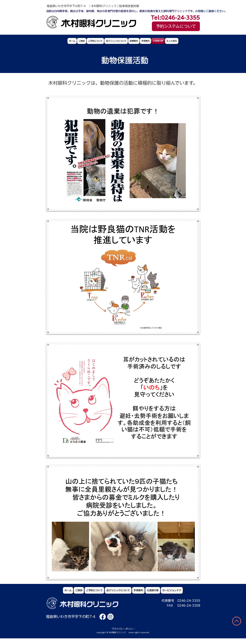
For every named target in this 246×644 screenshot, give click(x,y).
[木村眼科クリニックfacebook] (103, 617)
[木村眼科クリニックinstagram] (110, 617)
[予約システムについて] (176, 26)
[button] (134, 41)
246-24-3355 (190, 601)
